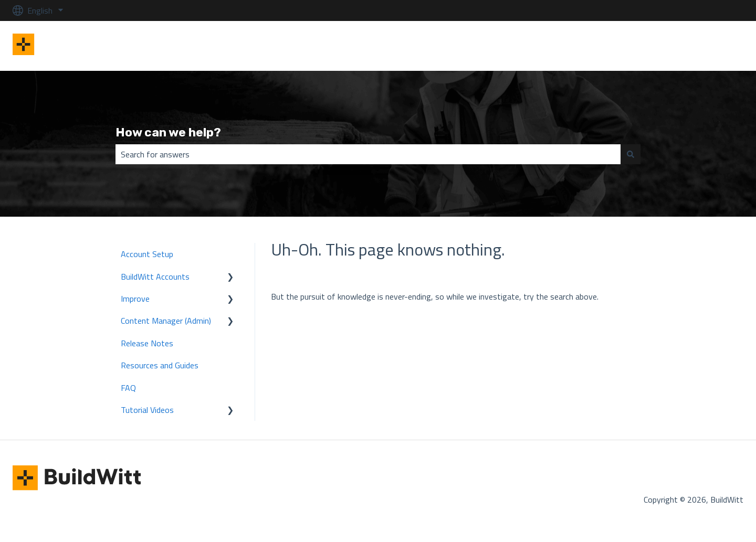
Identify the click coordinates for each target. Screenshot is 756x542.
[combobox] (368, 154)
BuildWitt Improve (701, 46)
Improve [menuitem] (135, 299)
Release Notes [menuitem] (147, 343)
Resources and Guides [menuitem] (160, 365)
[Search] (631, 154)
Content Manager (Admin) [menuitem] (166, 321)
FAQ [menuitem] (128, 388)
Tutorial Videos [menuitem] (147, 410)
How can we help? (168, 132)
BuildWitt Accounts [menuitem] (155, 277)
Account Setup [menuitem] (147, 254)
